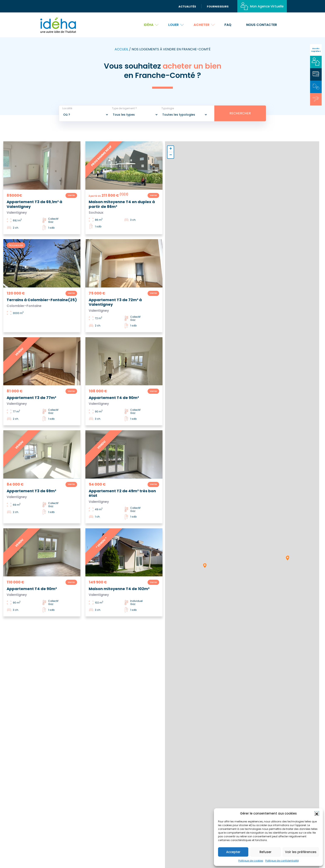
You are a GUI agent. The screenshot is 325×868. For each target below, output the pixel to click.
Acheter (204, 25)
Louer (176, 25)
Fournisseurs (218, 6)
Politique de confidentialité (282, 861)
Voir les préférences (301, 852)
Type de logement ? (124, 108)
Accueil (121, 49)
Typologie (168, 108)
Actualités (187, 6)
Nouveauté (16, 245)
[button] (317, 813)
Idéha (151, 25)
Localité (67, 108)
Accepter (233, 852)
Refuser (266, 852)
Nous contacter (262, 25)
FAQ (228, 25)
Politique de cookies (251, 861)
